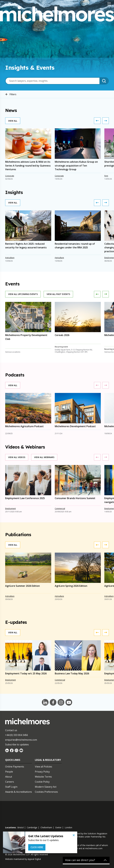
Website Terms (43, 777)
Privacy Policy (42, 772)
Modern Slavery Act (46, 787)
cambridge (32, 827)
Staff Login (11, 787)
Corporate (10, 176)
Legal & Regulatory (48, 760)
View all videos (17, 457)
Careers (10, 782)
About (9, 777)
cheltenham (46, 827)
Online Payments (15, 767)
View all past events (58, 294)
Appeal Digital (34, 859)
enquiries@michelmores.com (21, 740)
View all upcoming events (23, 294)
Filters (11, 94)
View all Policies (43, 767)
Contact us (11, 730)
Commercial (60, 509)
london (68, 827)
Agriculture (10, 258)
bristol (20, 827)
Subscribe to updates (17, 744)
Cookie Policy (42, 782)
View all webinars (44, 457)
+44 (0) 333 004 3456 (17, 735)
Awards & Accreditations (19, 792)
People (9, 772)
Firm (106, 176)
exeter (58, 827)
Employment (10, 509)
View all (13, 121)
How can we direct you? (80, 860)
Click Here (37, 847)
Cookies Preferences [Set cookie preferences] (46, 792)
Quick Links (13, 760)
